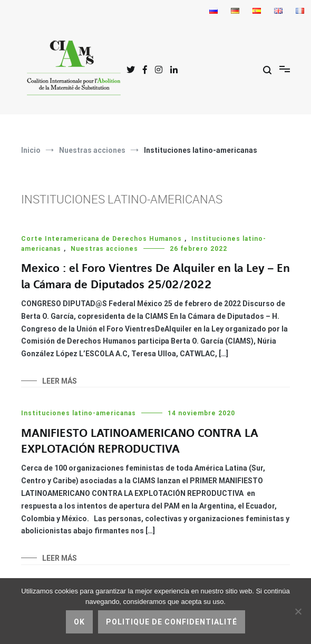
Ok (79, 622)
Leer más (60, 381)
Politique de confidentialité (172, 622)
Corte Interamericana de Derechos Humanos (101, 239)
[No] (298, 611)
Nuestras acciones (104, 249)
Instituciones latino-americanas (79, 413)
